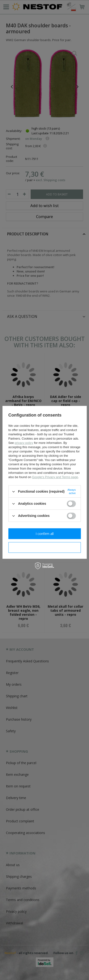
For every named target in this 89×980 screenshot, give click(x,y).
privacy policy (24, 443)
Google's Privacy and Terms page (55, 477)
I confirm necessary (44, 547)
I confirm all (45, 534)
